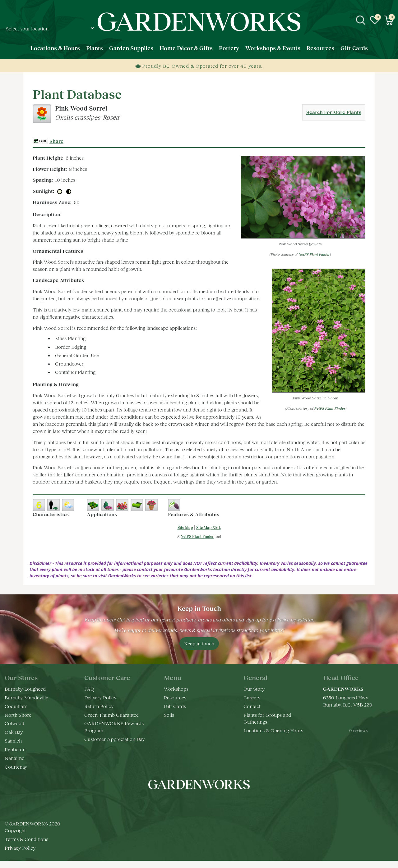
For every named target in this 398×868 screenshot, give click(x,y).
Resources (175, 697)
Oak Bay (14, 732)
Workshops (176, 689)
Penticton (15, 749)
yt (205, 803)
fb (180, 803)
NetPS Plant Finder (314, 254)
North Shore (18, 715)
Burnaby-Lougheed (25, 689)
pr (218, 803)
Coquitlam (16, 706)
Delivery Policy (100, 697)
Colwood (14, 723)
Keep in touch (199, 643)
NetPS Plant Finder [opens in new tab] (197, 536)
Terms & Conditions (26, 846)
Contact (252, 706)
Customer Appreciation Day (114, 739)
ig (193, 803)
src (361, 20)
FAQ (89, 689)
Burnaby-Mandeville (26, 697)
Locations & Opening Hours (273, 730)
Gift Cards (175, 706)
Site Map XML (208, 527)
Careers (252, 697)
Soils (169, 715)
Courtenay (16, 767)
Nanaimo (15, 758)
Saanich (13, 741)
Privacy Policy (20, 855)
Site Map (185, 527)
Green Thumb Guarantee (111, 715)
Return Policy (99, 706)
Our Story (254, 689)
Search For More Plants (334, 112)
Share (56, 141)
